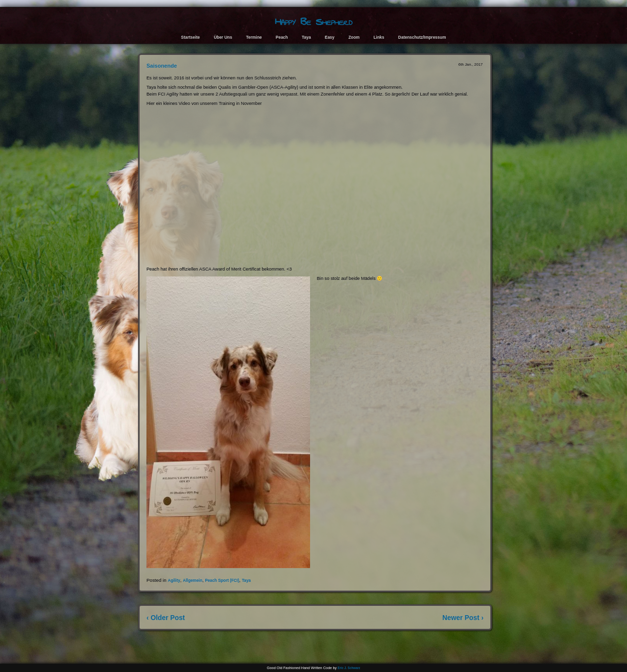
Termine (254, 37)
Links (379, 37)
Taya (306, 37)
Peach (282, 37)
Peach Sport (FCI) (222, 580)
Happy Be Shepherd (313, 22)
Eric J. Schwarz (349, 668)
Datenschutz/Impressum (422, 37)
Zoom (354, 37)
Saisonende (162, 66)
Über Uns (223, 37)
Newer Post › (463, 618)
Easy (330, 37)
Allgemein (193, 580)
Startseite (191, 37)
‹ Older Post (166, 618)
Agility (174, 580)
